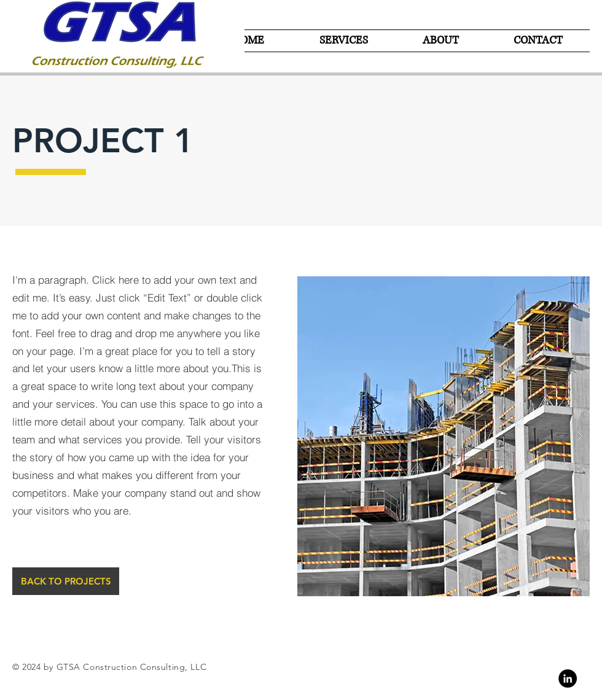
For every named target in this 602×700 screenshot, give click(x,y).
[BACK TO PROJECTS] (66, 581)
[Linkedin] (568, 679)
